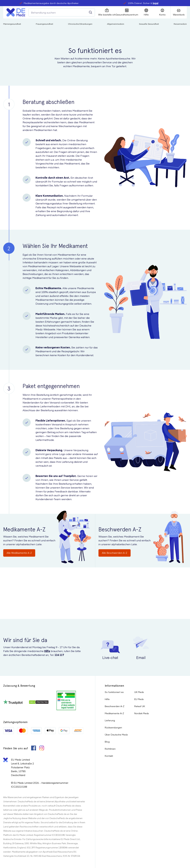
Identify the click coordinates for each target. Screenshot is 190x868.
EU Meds (139, 699)
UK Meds (139, 692)
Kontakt (109, 756)
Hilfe (47, 651)
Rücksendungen (113, 727)
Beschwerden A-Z (115, 706)
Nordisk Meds (142, 713)
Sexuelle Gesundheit (149, 24)
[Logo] (16, 12)
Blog (107, 742)
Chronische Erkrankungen (80, 24)
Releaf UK (140, 706)
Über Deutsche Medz (116, 734)
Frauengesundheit (44, 24)
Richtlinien (110, 749)
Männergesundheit (12, 24)
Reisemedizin (180, 24)
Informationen (114, 686)
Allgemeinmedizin (116, 24)
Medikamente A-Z (114, 713)
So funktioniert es (114, 692)
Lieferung (110, 720)
